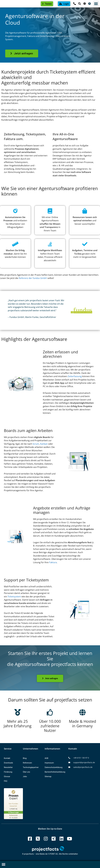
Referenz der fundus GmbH (33, 278)
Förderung (8, 772)
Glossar (7, 776)
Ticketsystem (14, 596)
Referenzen (27, 763)
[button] (96, 4)
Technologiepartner (31, 767)
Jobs (25, 776)
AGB (46, 758)
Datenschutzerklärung (54, 767)
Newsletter (8, 767)
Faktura (53, 562)
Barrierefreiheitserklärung (55, 772)
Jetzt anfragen (50, 678)
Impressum (49, 763)
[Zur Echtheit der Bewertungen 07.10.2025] (14, 816)
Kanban (44, 444)
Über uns (26, 772)
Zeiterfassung (75, 376)
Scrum (36, 444)
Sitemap (48, 776)
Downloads (8, 763)
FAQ (6, 781)
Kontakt (7, 758)
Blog (25, 758)
